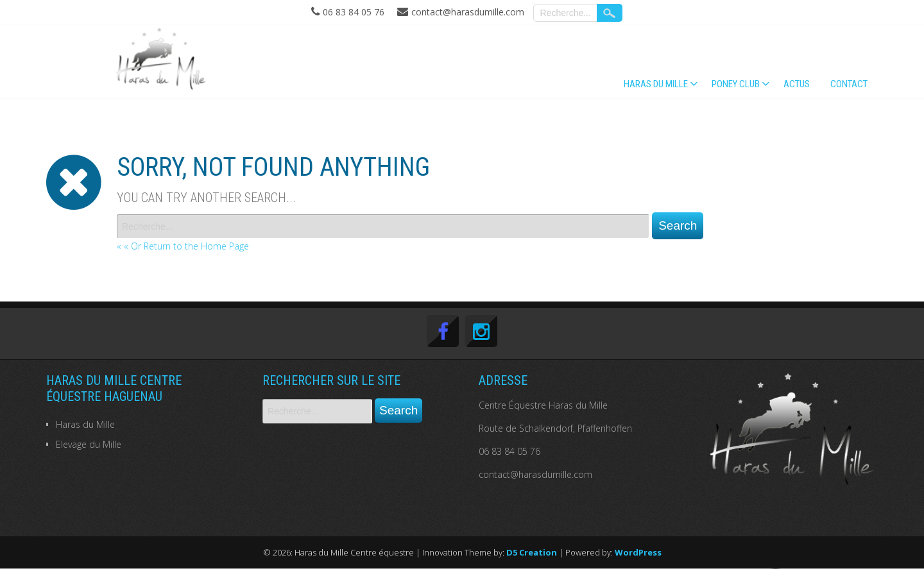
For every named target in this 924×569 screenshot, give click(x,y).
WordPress (638, 552)
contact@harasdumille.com (535, 474)
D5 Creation (532, 552)
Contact (849, 84)
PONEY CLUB (736, 84)
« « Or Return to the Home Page (183, 246)
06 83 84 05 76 (509, 451)
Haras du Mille (656, 84)
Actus (797, 84)
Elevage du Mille (89, 444)
